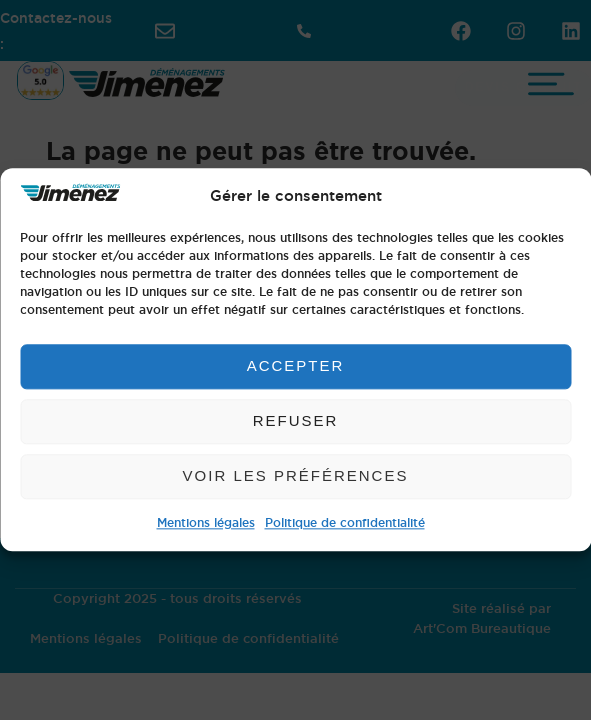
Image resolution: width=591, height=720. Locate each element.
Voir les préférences (296, 476)
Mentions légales (206, 523)
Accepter (296, 366)
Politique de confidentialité (345, 523)
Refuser (296, 421)
